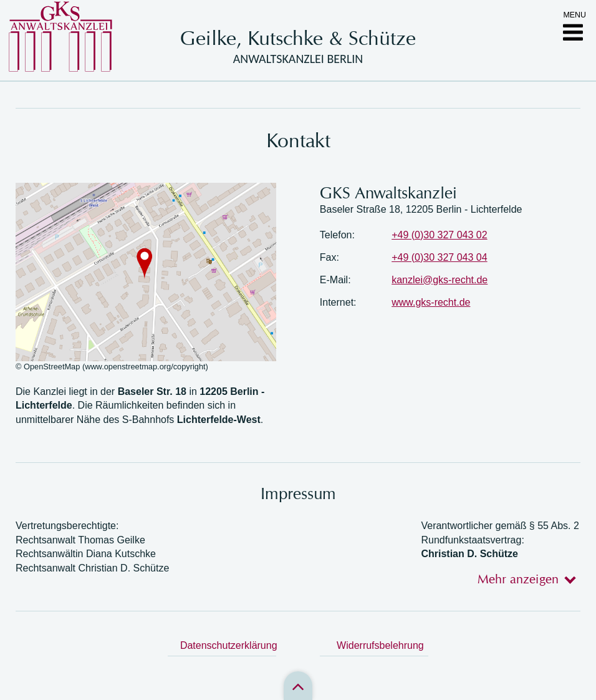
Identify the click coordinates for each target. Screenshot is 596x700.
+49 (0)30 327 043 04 (439, 257)
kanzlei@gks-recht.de (440, 280)
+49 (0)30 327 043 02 (439, 235)
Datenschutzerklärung (228, 645)
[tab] (523, 579)
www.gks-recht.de (431, 302)
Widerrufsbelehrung (380, 645)
